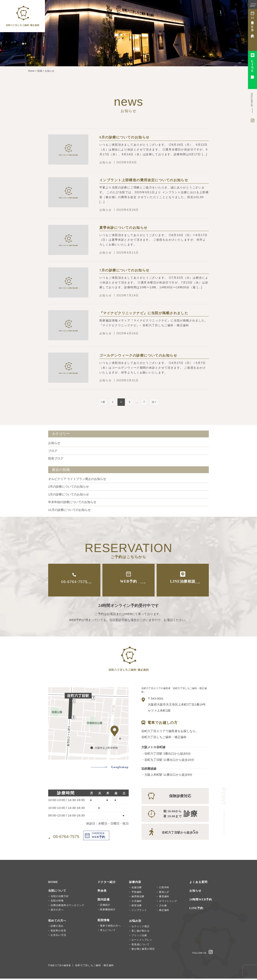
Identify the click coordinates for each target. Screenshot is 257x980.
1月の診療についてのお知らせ (69, 494)
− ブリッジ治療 (138, 937)
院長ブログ (56, 458)
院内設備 (104, 901)
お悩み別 (136, 922)
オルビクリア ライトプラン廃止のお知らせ (77, 479)
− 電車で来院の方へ (109, 927)
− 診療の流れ (56, 927)
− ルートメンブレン (141, 941)
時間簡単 (252, 24)
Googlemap (120, 767)
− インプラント (138, 911)
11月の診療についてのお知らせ (69, 510)
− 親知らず (163, 893)
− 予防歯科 (136, 893)
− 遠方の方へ (56, 911)
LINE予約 (197, 909)
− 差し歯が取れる (139, 932)
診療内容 (136, 883)
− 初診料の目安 (57, 932)
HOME (53, 883)
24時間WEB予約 (201, 901)
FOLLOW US (199, 953)
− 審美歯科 (163, 898)
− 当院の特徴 (56, 902)
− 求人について (107, 932)
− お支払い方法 (57, 936)
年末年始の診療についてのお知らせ (72, 502)
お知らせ (54, 443)
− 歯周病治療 (137, 898)
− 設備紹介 (104, 906)
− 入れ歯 (162, 907)
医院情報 (104, 922)
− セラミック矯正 (139, 928)
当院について (58, 892)
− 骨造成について (139, 946)
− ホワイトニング (167, 902)
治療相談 (252, 66)
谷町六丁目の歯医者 (62, 967)
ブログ (53, 451)
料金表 (102, 892)
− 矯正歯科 (163, 911)
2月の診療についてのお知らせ (69, 486)
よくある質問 (199, 883)
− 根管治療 (136, 907)
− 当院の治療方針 (58, 898)
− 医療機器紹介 (107, 911)
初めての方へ (58, 922)
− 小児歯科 (136, 902)
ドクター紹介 (107, 883)
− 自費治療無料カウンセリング (66, 907)
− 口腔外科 (163, 889)
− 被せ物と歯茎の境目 (142, 950)
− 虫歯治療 (136, 889)
